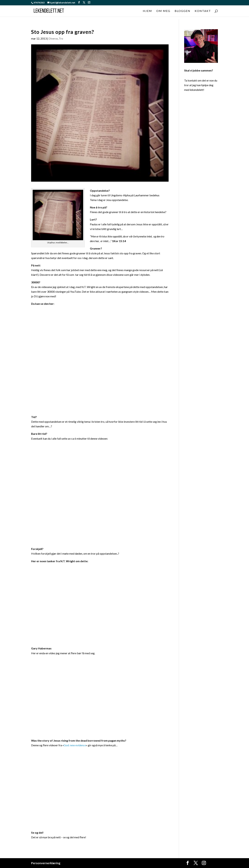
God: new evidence (75, 745)
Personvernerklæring (46, 863)
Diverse (53, 38)
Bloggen (183, 11)
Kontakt (203, 11)
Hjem (147, 11)
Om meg (163, 11)
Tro (61, 38)
